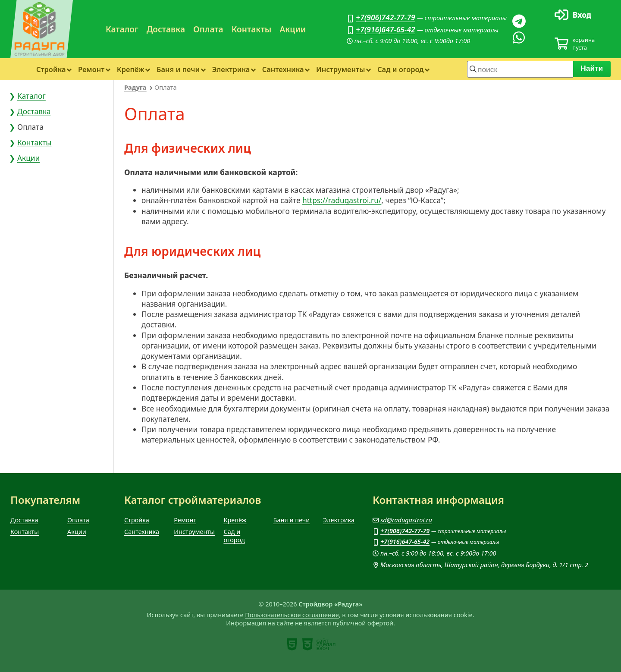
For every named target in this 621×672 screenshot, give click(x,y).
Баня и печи (178, 69)
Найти (592, 68)
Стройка (51, 69)
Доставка (166, 29)
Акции (293, 29)
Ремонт (91, 69)
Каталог (122, 29)
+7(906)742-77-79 (385, 17)
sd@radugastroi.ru (406, 520)
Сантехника (283, 69)
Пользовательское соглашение (292, 615)
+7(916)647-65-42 (385, 29)
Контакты (252, 29)
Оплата (208, 29)
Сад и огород (401, 69)
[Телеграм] (519, 21)
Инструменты (340, 69)
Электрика (231, 69)
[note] (292, 644)
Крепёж (131, 69)
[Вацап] (519, 38)
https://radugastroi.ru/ (342, 200)
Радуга (135, 87)
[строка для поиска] (520, 69)
